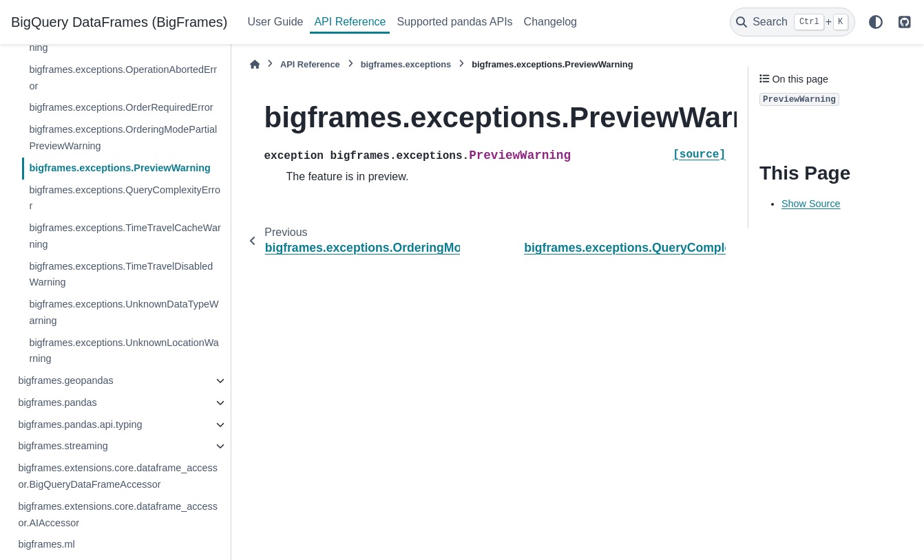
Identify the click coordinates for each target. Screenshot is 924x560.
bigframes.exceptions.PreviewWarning (119, 168)
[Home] (255, 64)
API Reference (350, 22)
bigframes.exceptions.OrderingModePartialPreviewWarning (123, 138)
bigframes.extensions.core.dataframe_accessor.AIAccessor (118, 515)
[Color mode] (876, 22)
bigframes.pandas (57, 402)
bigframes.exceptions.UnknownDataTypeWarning (124, 312)
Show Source (811, 204)
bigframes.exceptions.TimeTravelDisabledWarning (121, 274)
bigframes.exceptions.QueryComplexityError (125, 198)
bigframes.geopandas (65, 380)
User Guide (276, 22)
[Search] (792, 22)
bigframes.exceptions (406, 64)
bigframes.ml (46, 544)
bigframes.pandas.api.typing (80, 424)
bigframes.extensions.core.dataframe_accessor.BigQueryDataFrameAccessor (118, 476)
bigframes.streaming (63, 446)
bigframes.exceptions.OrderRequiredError (121, 107)
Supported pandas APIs (454, 22)
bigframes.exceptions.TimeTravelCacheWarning (125, 236)
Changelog (550, 22)
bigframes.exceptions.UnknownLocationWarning (124, 351)
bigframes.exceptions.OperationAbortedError (123, 78)
